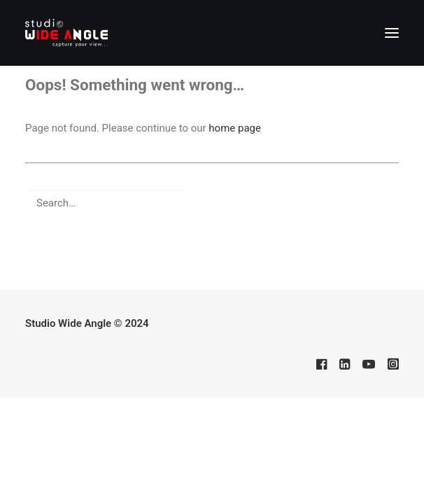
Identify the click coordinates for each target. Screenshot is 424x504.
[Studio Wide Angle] (66, 33)
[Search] (212, 203)
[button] (392, 33)
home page (235, 128)
